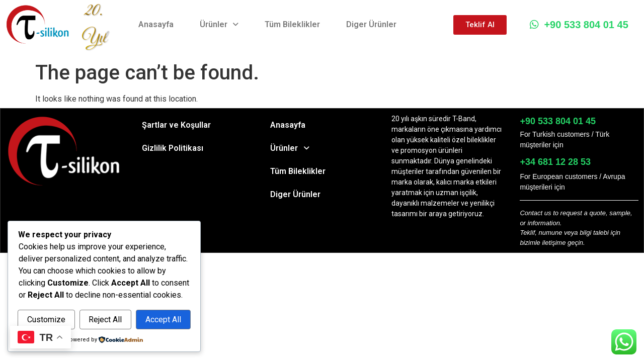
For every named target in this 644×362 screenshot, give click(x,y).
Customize (46, 320)
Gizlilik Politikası (173, 148)
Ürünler (219, 24)
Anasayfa (156, 24)
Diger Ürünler (371, 24)
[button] (219, 25)
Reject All (105, 320)
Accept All (163, 320)
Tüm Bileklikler (292, 24)
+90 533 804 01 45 (579, 25)
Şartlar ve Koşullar (176, 125)
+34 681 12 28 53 (555, 162)
